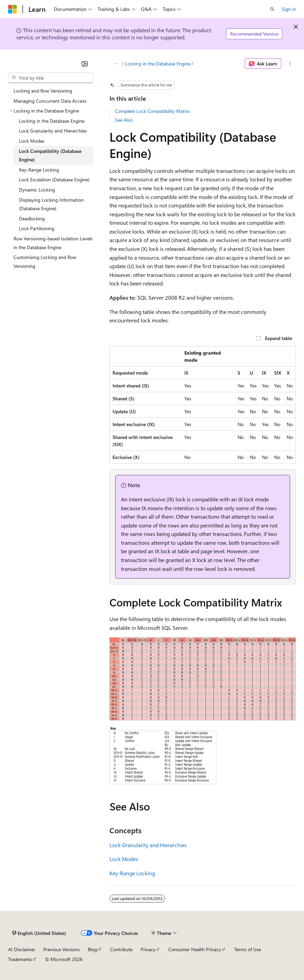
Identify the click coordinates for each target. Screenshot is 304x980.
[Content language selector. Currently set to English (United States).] (39, 933)
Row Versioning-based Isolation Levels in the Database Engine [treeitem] (53, 243)
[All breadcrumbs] (115, 64)
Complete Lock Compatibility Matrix (152, 111)
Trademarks (20, 959)
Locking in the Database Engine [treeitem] (52, 121)
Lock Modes (124, 859)
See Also (124, 120)
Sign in (289, 9)
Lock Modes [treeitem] (32, 141)
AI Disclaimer (22, 949)
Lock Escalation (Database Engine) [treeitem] (54, 179)
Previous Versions (62, 949)
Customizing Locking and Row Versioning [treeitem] (45, 262)
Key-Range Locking (132, 873)
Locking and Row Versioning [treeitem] (43, 91)
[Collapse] (85, 64)
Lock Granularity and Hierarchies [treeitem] (53, 131)
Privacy (148, 949)
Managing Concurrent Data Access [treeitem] (50, 101)
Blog (92, 949)
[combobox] (51, 78)
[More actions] (290, 64)
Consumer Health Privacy (195, 949)
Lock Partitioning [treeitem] (37, 228)
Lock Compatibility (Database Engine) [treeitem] (50, 155)
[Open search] (272, 9)
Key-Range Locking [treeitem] (39, 170)
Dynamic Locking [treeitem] (37, 190)
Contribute (121, 949)
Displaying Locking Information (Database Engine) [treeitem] (51, 204)
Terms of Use (248, 949)
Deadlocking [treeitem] (32, 218)
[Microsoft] (13, 9)
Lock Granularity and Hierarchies (148, 845)
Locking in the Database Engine (158, 64)
